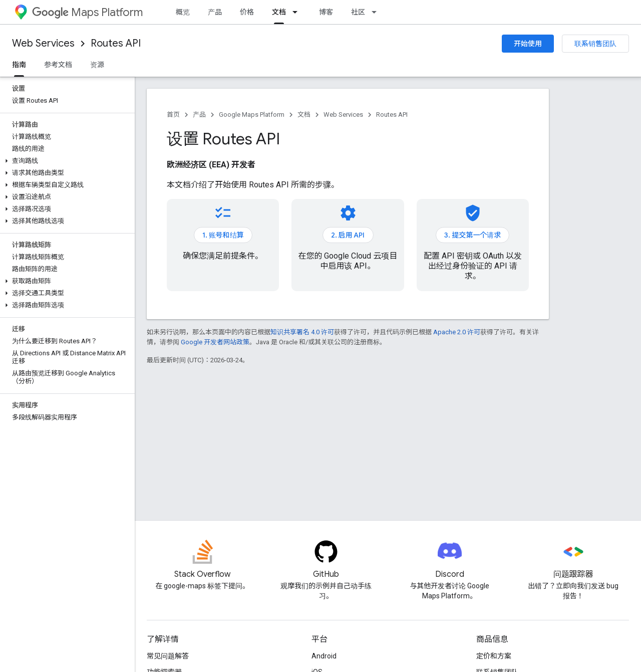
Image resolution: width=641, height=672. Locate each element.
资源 (97, 65)
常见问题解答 (168, 656)
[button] (65, 161)
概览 (183, 12)
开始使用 (528, 44)
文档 (304, 115)
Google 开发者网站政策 (215, 342)
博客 (326, 12)
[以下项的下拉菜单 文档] (298, 12)
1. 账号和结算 (223, 235)
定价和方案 (494, 656)
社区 (358, 12)
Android (324, 656)
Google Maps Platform (252, 115)
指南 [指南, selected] (19, 65)
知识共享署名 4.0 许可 (302, 332)
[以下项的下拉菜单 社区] (377, 12)
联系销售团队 (595, 44)
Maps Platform (87, 12)
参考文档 (58, 65)
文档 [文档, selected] (279, 12)
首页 (173, 115)
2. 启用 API (348, 235)
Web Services (43, 43)
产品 (215, 12)
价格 (247, 12)
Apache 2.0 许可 (457, 332)
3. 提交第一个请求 (472, 235)
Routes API (116, 43)
